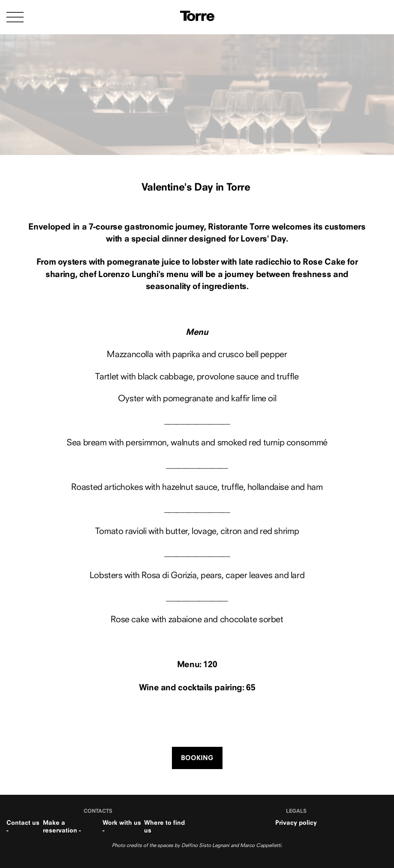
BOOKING (197, 758)
